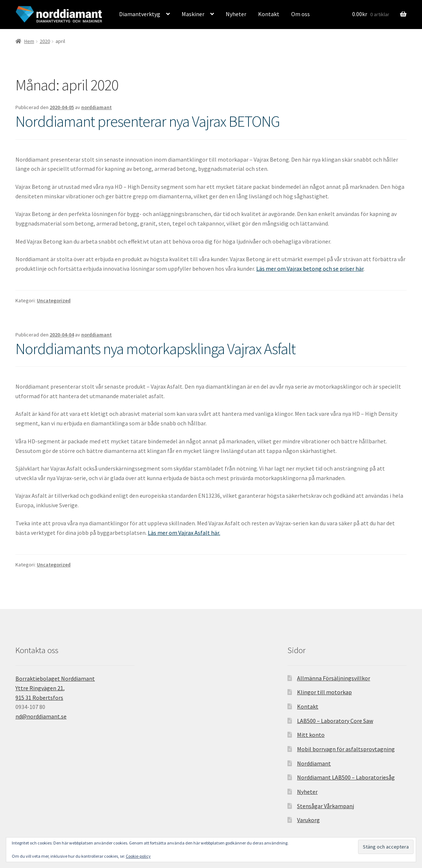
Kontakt (269, 14)
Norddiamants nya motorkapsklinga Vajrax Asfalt (155, 349)
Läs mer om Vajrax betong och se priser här (310, 269)
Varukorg (308, 820)
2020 (45, 41)
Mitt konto (311, 735)
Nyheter (236, 14)
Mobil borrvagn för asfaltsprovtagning (346, 749)
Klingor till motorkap (324, 692)
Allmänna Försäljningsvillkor (334, 678)
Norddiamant (314, 763)
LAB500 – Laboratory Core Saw (335, 721)
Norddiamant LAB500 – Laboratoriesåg (346, 777)
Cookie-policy (138, 856)
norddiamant (96, 107)
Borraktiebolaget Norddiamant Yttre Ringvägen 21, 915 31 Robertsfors (55, 688)
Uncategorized (54, 300)
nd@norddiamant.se (41, 716)
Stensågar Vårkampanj (326, 806)
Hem (29, 41)
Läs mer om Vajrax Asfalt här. (184, 533)
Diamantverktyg (140, 14)
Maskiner (193, 14)
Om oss (301, 14)
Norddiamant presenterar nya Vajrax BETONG (148, 121)
